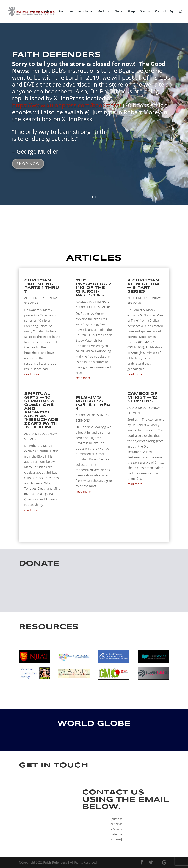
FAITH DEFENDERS (56, 55)
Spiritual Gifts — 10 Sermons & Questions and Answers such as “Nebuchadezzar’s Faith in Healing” (41, 411)
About (49, 12)
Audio (29, 298)
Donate (145, 12)
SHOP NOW (28, 164)
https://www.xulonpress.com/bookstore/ (68, 105)
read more (32, 374)
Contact (160, 12)
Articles (83, 12)
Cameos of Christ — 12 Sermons (142, 397)
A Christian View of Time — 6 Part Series (145, 286)
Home (36, 12)
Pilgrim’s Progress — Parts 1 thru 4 (93, 403)
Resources (66, 12)
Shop (131, 12)
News (119, 12)
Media (102, 12)
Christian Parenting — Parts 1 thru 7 (42, 286)
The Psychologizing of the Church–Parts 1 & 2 (94, 288)
